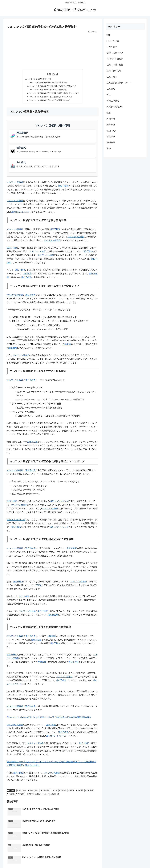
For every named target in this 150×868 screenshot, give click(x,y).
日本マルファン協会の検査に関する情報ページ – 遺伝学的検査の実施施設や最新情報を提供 (49, 719)
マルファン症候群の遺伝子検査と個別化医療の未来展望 (51, 98)
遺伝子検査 (63, 187)
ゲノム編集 (24, 598)
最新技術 (20, 795)
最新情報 (11, 795)
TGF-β (38, 586)
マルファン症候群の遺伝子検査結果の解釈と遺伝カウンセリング (54, 94)
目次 (49, 74)
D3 (24, 791)
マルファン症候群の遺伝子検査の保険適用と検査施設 (50, 101)
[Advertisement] (52, 50)
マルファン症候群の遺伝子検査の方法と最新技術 (48, 90)
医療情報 (11, 791)
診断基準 (29, 795)
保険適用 (63, 791)
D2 (19, 791)
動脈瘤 (71, 791)
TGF (37, 791)
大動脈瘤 (27, 275)
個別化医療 (72, 550)
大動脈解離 (12, 349)
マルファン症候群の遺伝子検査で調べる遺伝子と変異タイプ (52, 87)
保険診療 (52, 637)
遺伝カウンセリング (20, 213)
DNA (30, 791)
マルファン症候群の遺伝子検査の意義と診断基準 (48, 83)
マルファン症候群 (15, 183)
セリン (54, 791)
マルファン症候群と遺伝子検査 (38, 79)
